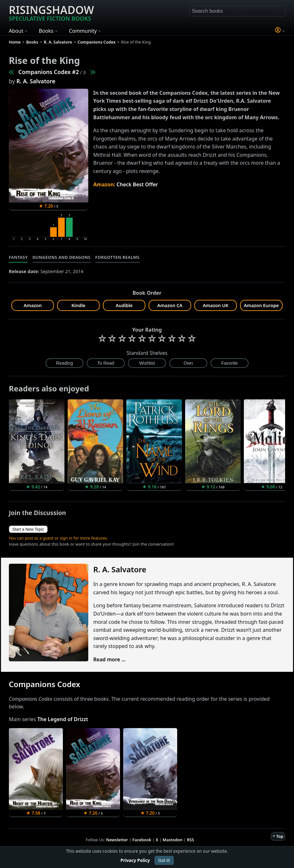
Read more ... (110, 659)
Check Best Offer (137, 184)
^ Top (278, 836)
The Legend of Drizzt (63, 719)
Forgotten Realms (117, 257)
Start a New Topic (28, 529)
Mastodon (173, 840)
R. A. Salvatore (36, 81)
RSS (190, 840)
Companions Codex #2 (49, 72)
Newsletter (117, 840)
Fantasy (18, 257)
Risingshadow (51, 12)
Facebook (142, 840)
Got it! (164, 860)
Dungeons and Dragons (61, 257)
